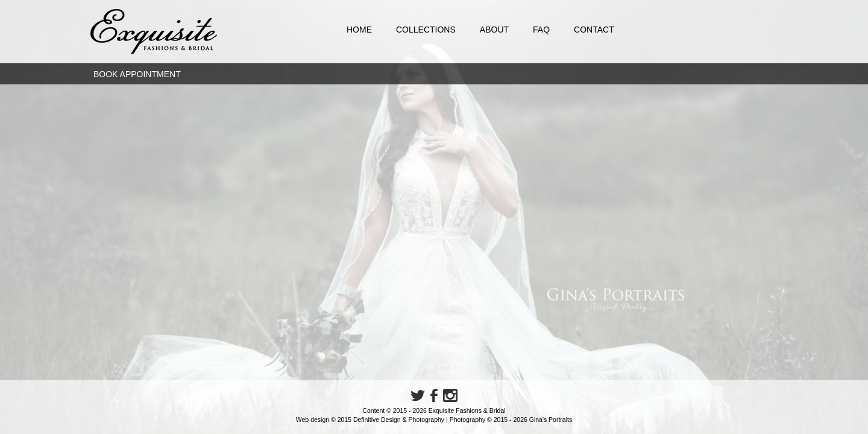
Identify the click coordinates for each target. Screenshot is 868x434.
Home (359, 30)
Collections (426, 30)
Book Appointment (137, 74)
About (494, 30)
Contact (594, 30)
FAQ (541, 30)
